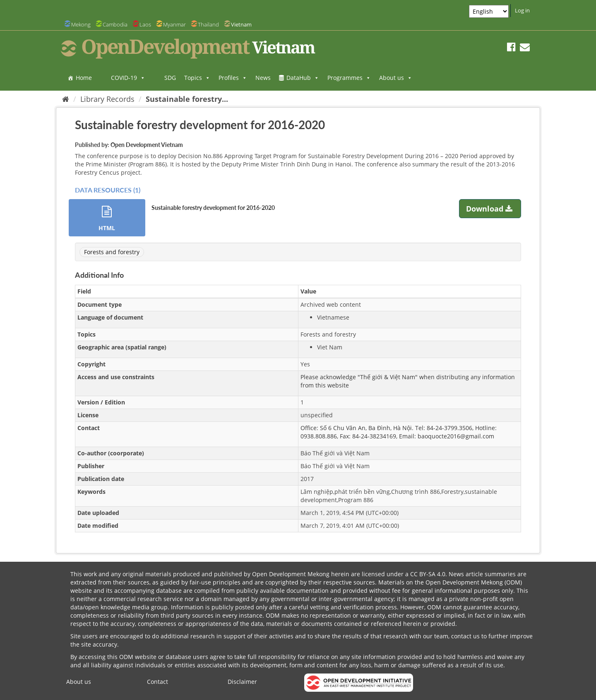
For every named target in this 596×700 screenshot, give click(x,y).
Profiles (233, 78)
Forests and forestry (112, 252)
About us (396, 78)
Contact (157, 682)
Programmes (349, 78)
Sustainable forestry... (187, 99)
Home (84, 78)
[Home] (66, 99)
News (263, 78)
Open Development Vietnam (147, 145)
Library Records (107, 99)
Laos (145, 24)
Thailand (208, 24)
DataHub (303, 78)
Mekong (81, 24)
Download (490, 209)
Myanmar (174, 24)
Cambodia (115, 24)
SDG (170, 78)
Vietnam (241, 24)
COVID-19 (128, 78)
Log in (522, 10)
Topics (197, 78)
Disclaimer (242, 682)
